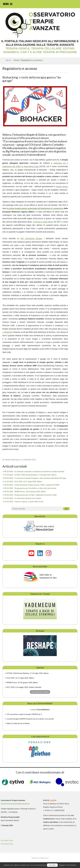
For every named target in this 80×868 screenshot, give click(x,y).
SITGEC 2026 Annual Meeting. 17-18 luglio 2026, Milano (28, 673)
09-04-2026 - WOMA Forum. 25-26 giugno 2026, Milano (25, 492)
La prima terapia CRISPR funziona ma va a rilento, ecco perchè (30, 719)
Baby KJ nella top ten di (18, 723)
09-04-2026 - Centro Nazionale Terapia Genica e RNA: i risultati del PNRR (32, 485)
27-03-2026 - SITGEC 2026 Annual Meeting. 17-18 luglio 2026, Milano (30, 475)
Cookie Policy (8, 844)
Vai (66, 509)
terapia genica (62, 187)
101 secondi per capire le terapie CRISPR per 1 (24, 714)
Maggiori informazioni (67, 865)
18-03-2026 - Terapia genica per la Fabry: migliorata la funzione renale (30, 495)
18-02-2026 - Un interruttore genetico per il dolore (23, 498)
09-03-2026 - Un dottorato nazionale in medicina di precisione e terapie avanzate (34, 471)
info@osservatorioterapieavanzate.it (15, 804)
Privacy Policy (8, 840)
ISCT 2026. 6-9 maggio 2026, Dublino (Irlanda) (24, 687)
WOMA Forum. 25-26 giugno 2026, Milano (22, 683)
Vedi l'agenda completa (40, 692)
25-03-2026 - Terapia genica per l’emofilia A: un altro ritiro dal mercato (30, 488)
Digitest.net (44, 858)
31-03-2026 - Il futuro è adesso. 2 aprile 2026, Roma (24, 502)
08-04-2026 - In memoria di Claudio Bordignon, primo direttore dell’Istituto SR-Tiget (35, 478)
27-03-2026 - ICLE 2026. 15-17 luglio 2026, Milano (23, 482)
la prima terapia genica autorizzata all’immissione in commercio (35, 208)
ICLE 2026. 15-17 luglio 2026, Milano (20, 678)
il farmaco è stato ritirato (43, 222)
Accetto (52, 865)
